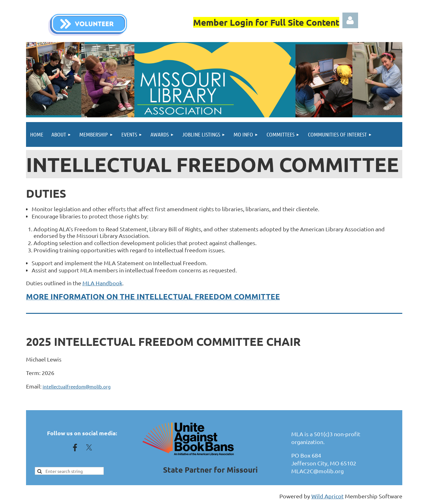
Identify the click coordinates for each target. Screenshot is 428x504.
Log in (350, 20)
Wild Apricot (328, 496)
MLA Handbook (102, 283)
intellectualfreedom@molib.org (77, 386)
